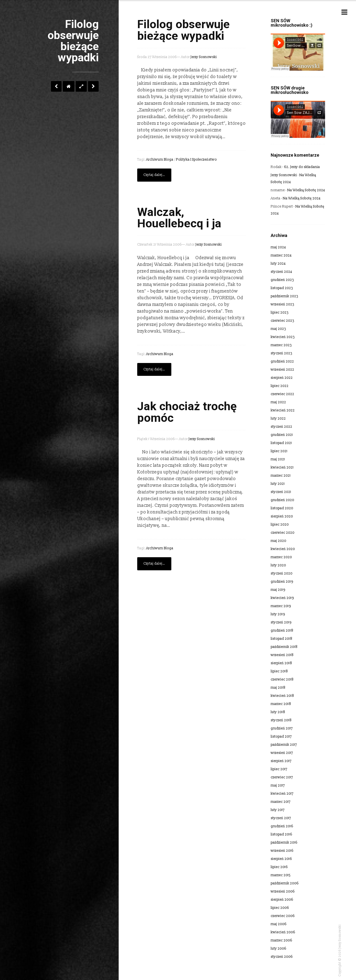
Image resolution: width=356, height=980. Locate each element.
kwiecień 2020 (283, 549)
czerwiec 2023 (282, 321)
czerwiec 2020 (283, 533)
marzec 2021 (281, 476)
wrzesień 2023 (282, 304)
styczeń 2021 (281, 492)
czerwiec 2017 (282, 777)
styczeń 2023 (281, 353)
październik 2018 (284, 647)
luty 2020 (278, 565)
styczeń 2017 (281, 818)
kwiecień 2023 (283, 337)
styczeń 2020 (282, 573)
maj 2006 (279, 924)
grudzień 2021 (282, 435)
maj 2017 (278, 785)
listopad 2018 (281, 639)
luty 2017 (278, 810)
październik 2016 (284, 842)
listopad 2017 (281, 736)
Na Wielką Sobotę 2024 (306, 190)
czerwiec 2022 (282, 394)
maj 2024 (278, 247)
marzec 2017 (281, 802)
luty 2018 (278, 712)
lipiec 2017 (279, 769)
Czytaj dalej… (154, 175)
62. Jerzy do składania (302, 167)
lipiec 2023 (280, 312)
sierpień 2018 (281, 663)
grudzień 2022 (282, 361)
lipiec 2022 (280, 386)
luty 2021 (278, 484)
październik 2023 (284, 296)
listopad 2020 (282, 508)
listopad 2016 (281, 834)
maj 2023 (278, 329)
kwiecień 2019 (282, 598)
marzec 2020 (281, 557)
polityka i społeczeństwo (196, 160)
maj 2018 (278, 688)
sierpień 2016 (281, 859)
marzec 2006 (281, 940)
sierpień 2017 (281, 761)
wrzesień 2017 (282, 753)
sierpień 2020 (282, 516)
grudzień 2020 (282, 500)
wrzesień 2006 (283, 891)
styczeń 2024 (281, 272)
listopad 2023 (282, 288)
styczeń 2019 (281, 622)
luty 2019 (278, 614)
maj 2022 (278, 402)
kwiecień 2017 (282, 794)
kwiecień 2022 (283, 410)
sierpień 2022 (282, 378)
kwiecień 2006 (283, 932)
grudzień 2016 (282, 826)
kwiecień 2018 (282, 696)
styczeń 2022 (281, 427)
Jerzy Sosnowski (204, 57)
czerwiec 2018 (282, 679)
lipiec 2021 (279, 451)
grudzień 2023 (282, 280)
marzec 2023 (281, 345)
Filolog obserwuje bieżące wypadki (183, 30)
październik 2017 (284, 745)
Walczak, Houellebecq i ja (179, 218)
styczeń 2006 (282, 957)
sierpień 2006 (282, 900)
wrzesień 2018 (282, 655)
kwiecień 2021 (282, 467)
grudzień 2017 (282, 728)
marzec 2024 (281, 255)
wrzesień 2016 (282, 851)
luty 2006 (278, 948)
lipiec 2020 (280, 524)
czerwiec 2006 (283, 916)
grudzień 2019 (282, 582)
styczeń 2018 (281, 720)
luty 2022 (278, 418)
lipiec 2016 (279, 867)
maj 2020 (278, 541)
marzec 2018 (281, 704)
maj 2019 (278, 590)
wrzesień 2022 (282, 370)
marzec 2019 (281, 606)
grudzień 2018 (282, 630)
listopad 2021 (281, 443)
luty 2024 (278, 264)
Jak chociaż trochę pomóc (187, 412)
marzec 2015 (281, 875)
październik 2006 (285, 883)
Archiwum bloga (160, 160)
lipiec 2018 (279, 671)
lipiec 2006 (280, 908)
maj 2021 (278, 459)
